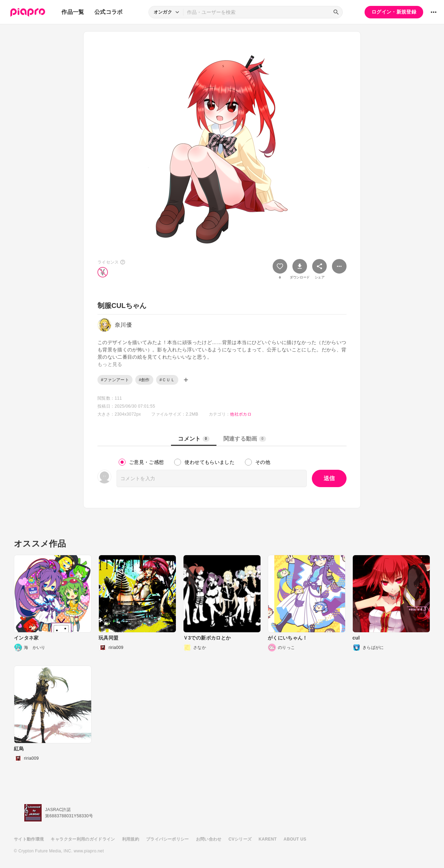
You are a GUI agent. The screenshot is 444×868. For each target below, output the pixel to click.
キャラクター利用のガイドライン (83, 839)
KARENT (268, 839)
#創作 (144, 380)
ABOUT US (295, 839)
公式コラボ (109, 12)
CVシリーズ (240, 839)
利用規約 (131, 839)
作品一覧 (73, 12)
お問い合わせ (209, 839)
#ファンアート (115, 380)
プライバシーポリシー (168, 839)
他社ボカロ (241, 414)
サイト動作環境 (29, 839)
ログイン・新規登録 (394, 12)
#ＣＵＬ (167, 380)
